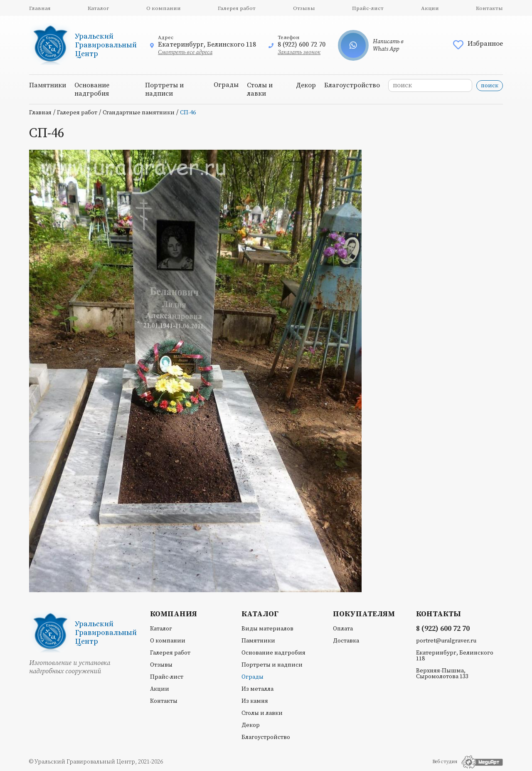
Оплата (343, 629)
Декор (306, 85)
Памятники (48, 85)
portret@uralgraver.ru (446, 641)
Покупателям (364, 614)
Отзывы (304, 8)
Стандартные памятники (139, 113)
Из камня (255, 701)
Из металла (257, 689)
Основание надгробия (92, 89)
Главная (40, 8)
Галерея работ (237, 8)
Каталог (98, 8)
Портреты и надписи (164, 89)
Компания (174, 614)
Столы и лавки (260, 89)
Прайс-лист (368, 8)
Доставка (346, 641)
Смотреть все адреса (185, 52)
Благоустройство (352, 85)
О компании (164, 8)
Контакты (489, 8)
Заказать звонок (299, 52)
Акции (430, 8)
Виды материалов (267, 629)
